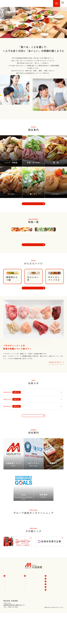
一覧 (33, 452)
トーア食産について (33, 627)
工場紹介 (30, 632)
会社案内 (30, 619)
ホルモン (9, 622)
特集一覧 (50, 619)
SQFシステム (31, 629)
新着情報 (50, 627)
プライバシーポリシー (55, 633)
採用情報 (50, 630)
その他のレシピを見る (33, 316)
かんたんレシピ (52, 622)
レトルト (9, 634)
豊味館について (32, 624)
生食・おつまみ (11, 627)
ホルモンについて (55, 391)
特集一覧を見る (33, 263)
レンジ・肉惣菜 (11, 629)
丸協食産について (32, 622)
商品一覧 (9, 619)
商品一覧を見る (33, 211)
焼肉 (8, 624)
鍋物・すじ (10, 632)
